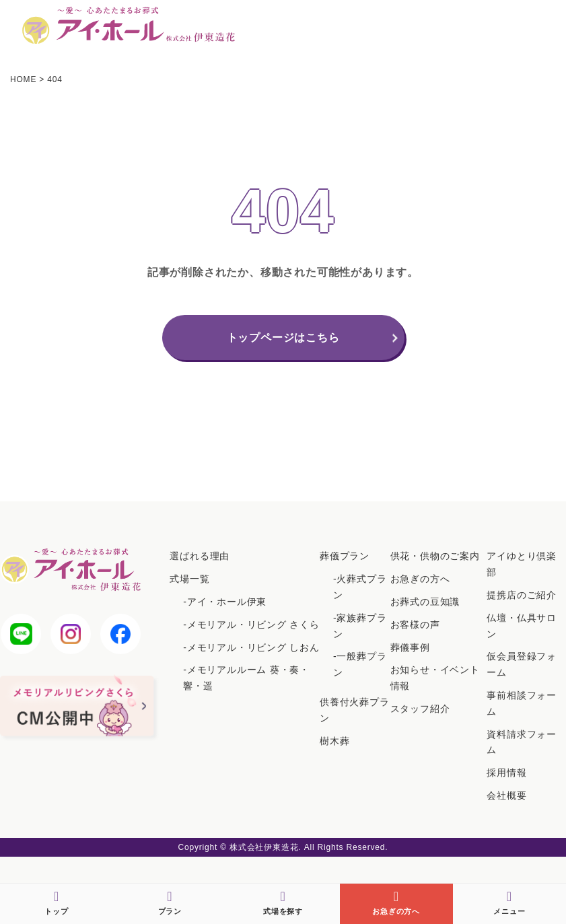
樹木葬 (334, 741)
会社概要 (506, 795)
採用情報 (506, 773)
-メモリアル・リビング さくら (251, 625)
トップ (56, 902)
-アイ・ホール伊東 (225, 602)
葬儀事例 (410, 647)
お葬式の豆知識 (425, 602)
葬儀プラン (345, 556)
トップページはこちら (283, 337)
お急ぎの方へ (420, 579)
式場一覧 (189, 579)
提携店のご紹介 (522, 595)
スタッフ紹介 (420, 709)
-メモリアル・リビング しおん (251, 647)
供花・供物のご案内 (435, 556)
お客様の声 (415, 625)
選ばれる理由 (200, 556)
